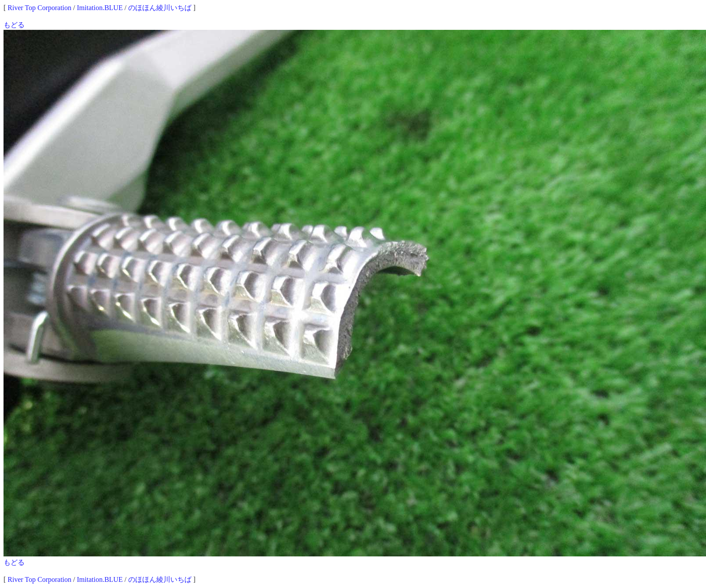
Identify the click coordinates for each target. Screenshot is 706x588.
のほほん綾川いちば (160, 8)
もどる (14, 25)
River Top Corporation (39, 8)
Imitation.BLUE (100, 8)
